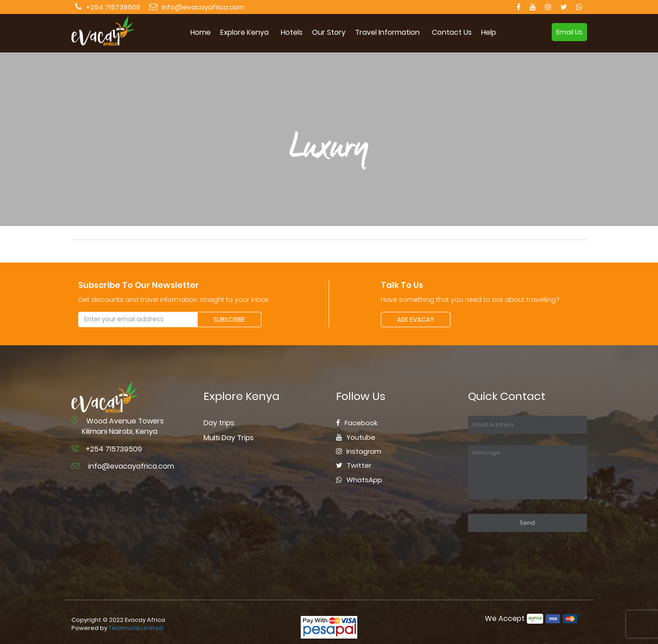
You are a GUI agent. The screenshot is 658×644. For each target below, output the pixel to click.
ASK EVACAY (416, 320)
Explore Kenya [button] (244, 33)
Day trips (219, 423)
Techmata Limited (136, 628)
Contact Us (452, 33)
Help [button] (489, 33)
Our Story (329, 33)
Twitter (354, 465)
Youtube (356, 437)
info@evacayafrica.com (203, 7)
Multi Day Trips (229, 438)
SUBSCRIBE (229, 320)
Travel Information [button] (387, 33)
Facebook (357, 423)
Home (201, 33)
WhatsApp (359, 480)
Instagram (359, 451)
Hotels (292, 33)
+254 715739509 (113, 7)
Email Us (569, 32)
